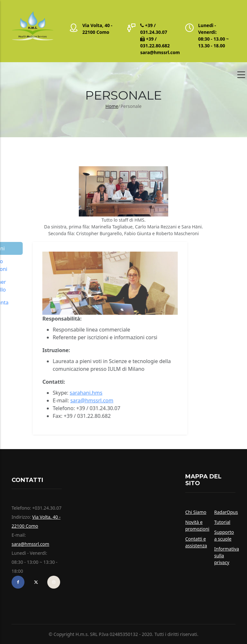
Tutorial (222, 522)
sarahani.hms (25, 393)
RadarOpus (226, 512)
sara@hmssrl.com (160, 52)
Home (112, 106)
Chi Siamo (196, 512)
